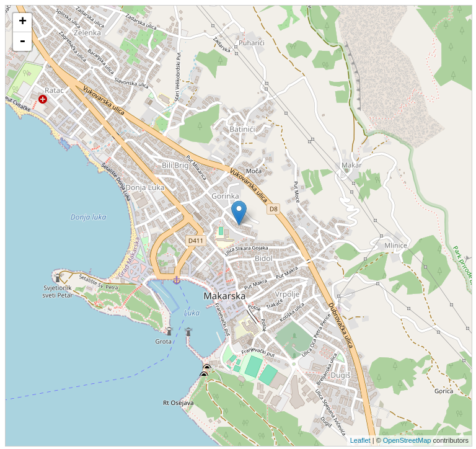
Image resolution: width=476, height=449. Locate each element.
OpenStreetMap (407, 440)
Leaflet (360, 440)
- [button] (22, 42)
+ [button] (23, 22)
